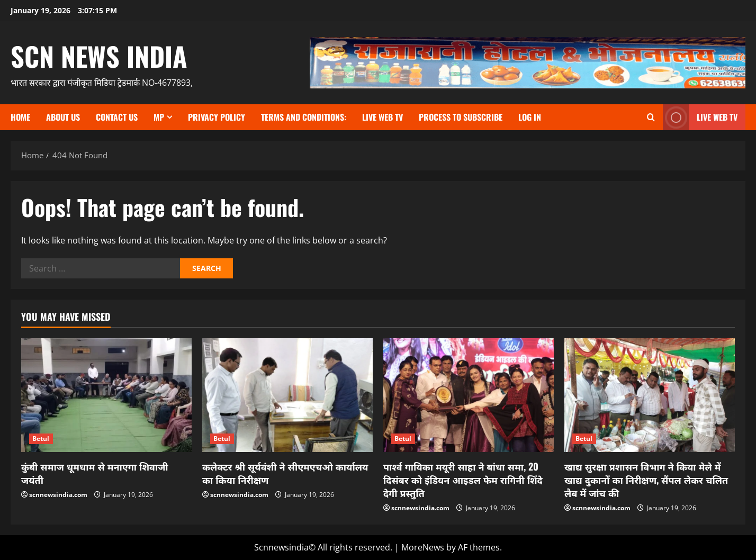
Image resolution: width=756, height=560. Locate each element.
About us (63, 117)
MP (159, 117)
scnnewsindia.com (58, 495)
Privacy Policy (217, 117)
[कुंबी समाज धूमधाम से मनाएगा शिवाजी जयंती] (106, 395)
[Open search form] (651, 117)
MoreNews (423, 547)
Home (20, 117)
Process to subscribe (461, 117)
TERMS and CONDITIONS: (304, 117)
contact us (117, 117)
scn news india (99, 56)
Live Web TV (382, 117)
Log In (530, 117)
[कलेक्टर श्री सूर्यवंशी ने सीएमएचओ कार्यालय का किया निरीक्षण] (287, 395)
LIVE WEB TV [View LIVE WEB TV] (700, 117)
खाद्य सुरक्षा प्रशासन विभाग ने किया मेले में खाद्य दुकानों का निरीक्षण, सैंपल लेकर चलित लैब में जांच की (646, 480)
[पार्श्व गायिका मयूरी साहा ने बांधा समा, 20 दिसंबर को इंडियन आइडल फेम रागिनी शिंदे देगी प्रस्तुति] (469, 395)
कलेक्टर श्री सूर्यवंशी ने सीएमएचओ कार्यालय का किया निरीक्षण (285, 473)
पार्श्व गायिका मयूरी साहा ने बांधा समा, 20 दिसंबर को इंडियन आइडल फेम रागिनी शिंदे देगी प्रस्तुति (463, 480)
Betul (41, 439)
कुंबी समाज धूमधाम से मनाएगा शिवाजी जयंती (95, 473)
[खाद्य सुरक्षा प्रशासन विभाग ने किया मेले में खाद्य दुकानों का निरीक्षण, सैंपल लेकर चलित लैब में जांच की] (650, 395)
